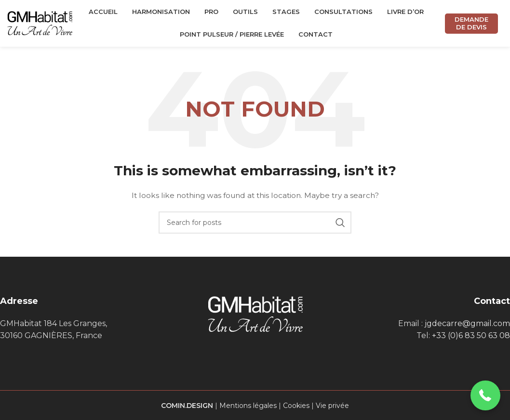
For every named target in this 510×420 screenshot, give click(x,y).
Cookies (296, 407)
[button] (486, 396)
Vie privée (332, 407)
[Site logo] (40, 24)
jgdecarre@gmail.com (467, 324)
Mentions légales (248, 407)
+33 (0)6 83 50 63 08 (471, 337)
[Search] (255, 224)
